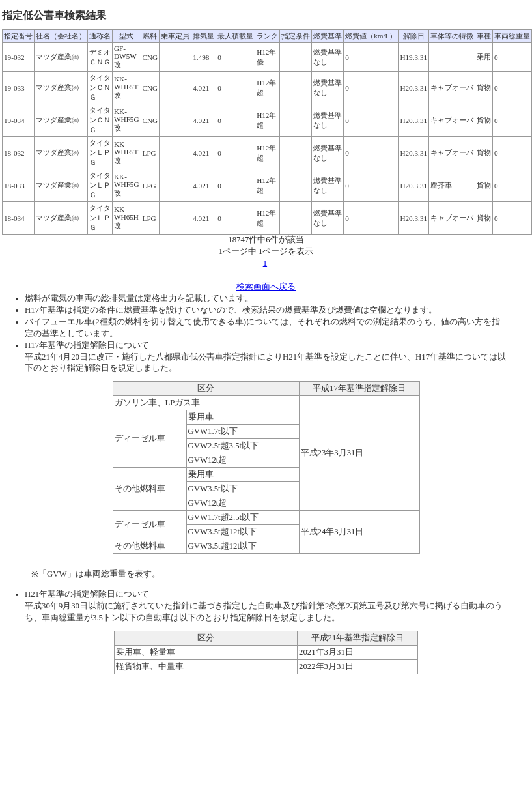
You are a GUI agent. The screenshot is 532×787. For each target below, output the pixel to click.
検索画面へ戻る (266, 287)
